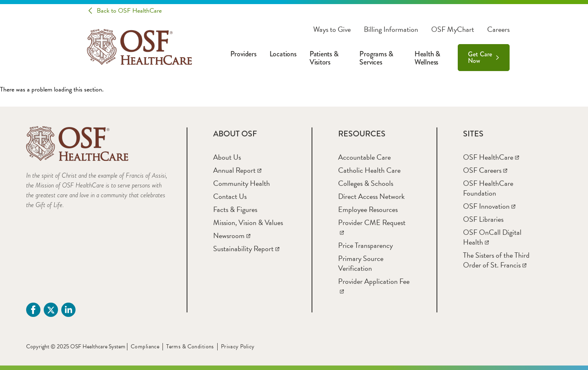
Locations (283, 54)
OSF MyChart (453, 29)
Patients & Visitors (324, 58)
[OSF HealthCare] (491, 157)
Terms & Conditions (190, 347)
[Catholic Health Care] (369, 170)
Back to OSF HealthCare (129, 11)
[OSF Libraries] (483, 219)
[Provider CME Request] (372, 227)
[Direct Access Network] (371, 196)
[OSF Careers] (485, 170)
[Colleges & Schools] (366, 183)
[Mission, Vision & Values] (248, 222)
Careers (498, 29)
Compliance (145, 347)
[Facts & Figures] (235, 209)
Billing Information (391, 29)
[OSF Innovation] (489, 206)
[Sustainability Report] (246, 249)
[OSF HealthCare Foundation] (488, 188)
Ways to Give (332, 29)
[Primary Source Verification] (361, 263)
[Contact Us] (230, 196)
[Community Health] (242, 183)
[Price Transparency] (365, 245)
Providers (243, 54)
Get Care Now (480, 57)
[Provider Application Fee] (374, 286)
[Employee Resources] (368, 209)
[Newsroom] (232, 235)
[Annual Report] (237, 170)
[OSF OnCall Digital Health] (492, 237)
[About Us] (227, 157)
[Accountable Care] (364, 157)
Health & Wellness (427, 58)
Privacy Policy (238, 347)
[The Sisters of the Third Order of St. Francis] (496, 260)
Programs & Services (376, 58)
